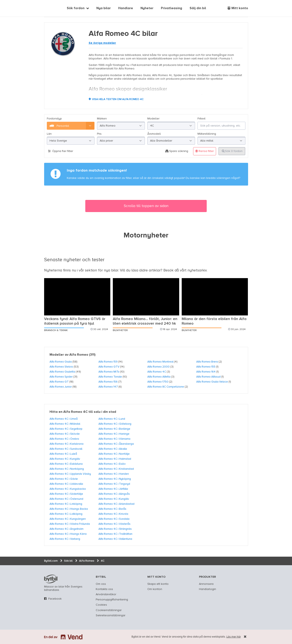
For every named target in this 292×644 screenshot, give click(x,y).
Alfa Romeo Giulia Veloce (212, 382)
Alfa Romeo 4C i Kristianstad (116, 469)
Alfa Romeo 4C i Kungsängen (68, 519)
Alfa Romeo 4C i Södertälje (66, 494)
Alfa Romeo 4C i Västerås (114, 524)
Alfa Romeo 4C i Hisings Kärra (68, 534)
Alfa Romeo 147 (108, 387)
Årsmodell (154, 134)
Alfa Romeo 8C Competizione (166, 387)
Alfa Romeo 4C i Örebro (64, 439)
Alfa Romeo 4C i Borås (112, 509)
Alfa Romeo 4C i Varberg (65, 539)
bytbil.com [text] (51, 579)
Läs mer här (234, 637)
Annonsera (206, 584)
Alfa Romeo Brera (207, 362)
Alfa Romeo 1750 (158, 382)
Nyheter (147, 8)
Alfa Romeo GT (59, 382)
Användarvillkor (106, 594)
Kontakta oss (104, 589)
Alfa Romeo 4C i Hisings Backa (69, 509)
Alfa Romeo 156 (108, 382)
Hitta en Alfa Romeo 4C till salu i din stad (83, 412)
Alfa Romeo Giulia (61, 362)
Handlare (126, 8)
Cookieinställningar (109, 610)
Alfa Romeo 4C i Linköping (66, 504)
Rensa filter (205, 151)
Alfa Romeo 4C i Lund (112, 419)
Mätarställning (207, 134)
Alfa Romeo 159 (108, 362)
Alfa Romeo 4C (157, 372)
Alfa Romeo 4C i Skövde (65, 434)
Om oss (101, 584)
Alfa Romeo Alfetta (159, 377)
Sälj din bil (198, 8)
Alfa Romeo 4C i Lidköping (66, 514)
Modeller (153, 119)
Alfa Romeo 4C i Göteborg (115, 424)
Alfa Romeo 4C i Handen (114, 474)
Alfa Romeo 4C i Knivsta (113, 514)
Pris (99, 134)
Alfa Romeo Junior (61, 387)
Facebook (55, 599)
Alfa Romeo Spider (61, 377)
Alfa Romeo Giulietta (62, 372)
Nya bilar (104, 8)
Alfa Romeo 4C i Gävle (64, 479)
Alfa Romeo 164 (206, 372)
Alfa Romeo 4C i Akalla (113, 449)
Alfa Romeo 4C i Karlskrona (66, 444)
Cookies (101, 605)
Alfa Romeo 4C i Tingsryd (114, 484)
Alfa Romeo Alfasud (208, 377)
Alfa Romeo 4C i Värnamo (114, 439)
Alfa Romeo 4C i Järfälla (113, 489)
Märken (102, 119)
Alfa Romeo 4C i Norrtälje (114, 454)
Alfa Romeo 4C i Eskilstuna (66, 464)
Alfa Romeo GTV (109, 367)
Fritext (201, 119)
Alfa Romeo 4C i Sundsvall (66, 449)
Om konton (155, 589)
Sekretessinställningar (111, 615)
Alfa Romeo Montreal (160, 362)
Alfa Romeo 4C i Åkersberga (116, 444)
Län (49, 134)
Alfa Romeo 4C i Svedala (114, 519)
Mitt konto (238, 8)
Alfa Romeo (79, 355)
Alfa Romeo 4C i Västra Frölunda (70, 524)
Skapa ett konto (158, 584)
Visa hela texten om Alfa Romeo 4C (118, 99)
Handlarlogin (208, 589)
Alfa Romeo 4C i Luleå (63, 454)
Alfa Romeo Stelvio (61, 367)
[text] (49, 8)
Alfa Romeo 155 (206, 367)
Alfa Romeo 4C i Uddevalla (66, 484)
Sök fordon (76, 8)
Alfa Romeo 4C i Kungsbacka (68, 489)
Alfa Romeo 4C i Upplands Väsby (70, 474)
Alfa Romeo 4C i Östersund (66, 499)
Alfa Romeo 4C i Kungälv (65, 459)
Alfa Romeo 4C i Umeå (64, 419)
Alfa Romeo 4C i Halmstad (115, 459)
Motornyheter (146, 236)
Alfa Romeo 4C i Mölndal (65, 424)
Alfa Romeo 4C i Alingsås (114, 494)
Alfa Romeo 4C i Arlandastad (116, 504)
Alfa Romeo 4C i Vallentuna (115, 539)
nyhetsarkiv (197, 270)
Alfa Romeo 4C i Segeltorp (66, 429)
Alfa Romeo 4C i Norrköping (67, 469)
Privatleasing (171, 8)
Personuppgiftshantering (112, 600)
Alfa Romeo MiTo (109, 372)
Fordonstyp (54, 119)
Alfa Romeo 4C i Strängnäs (115, 529)
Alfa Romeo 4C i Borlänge (114, 429)
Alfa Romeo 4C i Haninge (114, 434)
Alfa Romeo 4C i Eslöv (112, 464)
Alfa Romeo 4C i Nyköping (115, 479)
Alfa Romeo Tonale (110, 377)
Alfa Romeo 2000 (158, 367)
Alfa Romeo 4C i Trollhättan (115, 534)
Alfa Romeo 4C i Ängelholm (66, 529)
